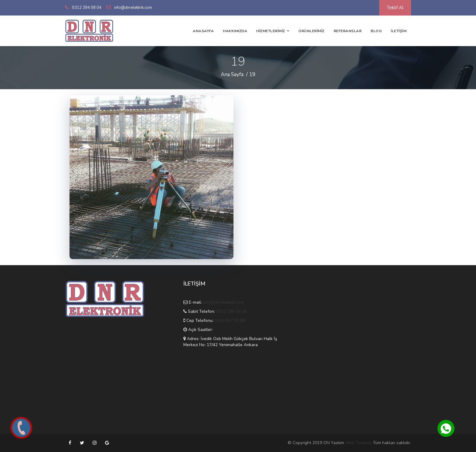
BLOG (376, 31)
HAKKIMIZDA (235, 31)
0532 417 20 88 (230, 320)
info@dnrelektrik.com (133, 8)
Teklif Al (395, 8)
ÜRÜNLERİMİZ (311, 31)
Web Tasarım (358, 443)
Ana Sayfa (232, 74)
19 (252, 74)
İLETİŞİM (399, 31)
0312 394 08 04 (87, 8)
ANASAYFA (203, 31)
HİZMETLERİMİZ (271, 31)
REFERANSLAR (348, 31)
